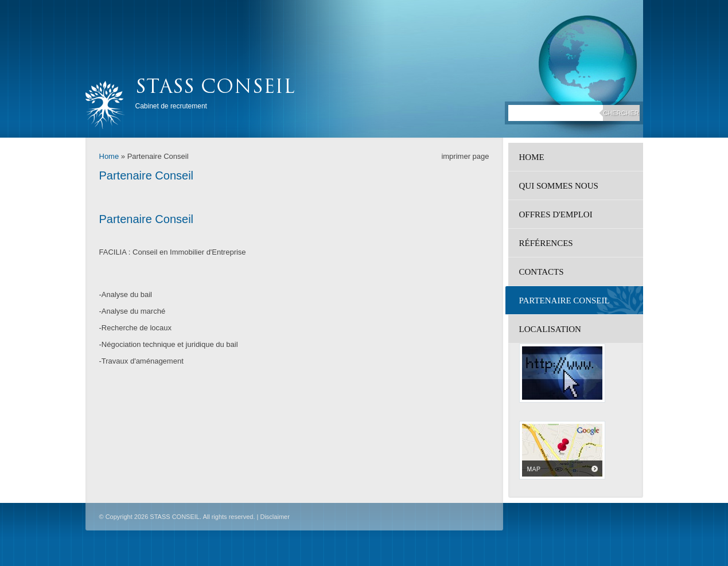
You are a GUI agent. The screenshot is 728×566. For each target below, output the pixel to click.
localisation (550, 329)
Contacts (542, 272)
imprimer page (465, 156)
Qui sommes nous (559, 186)
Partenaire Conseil (565, 300)
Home (109, 156)
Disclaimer (275, 517)
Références (546, 243)
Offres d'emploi (556, 214)
